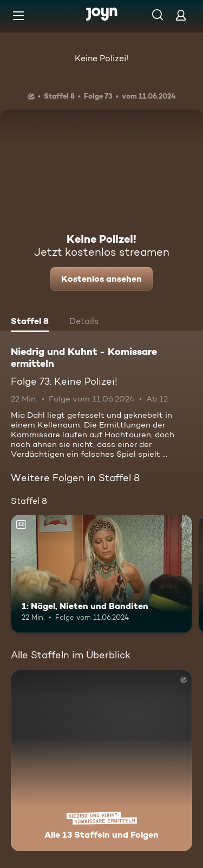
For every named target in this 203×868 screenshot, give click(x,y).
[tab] (30, 322)
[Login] (181, 15)
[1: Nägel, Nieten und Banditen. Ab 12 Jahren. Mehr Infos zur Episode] (101, 574)
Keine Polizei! (101, 58)
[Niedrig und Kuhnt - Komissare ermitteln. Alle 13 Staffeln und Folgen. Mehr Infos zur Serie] (101, 760)
